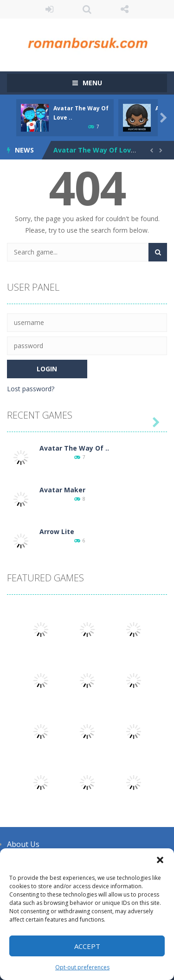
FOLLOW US (125, 9)
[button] (160, 860)
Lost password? (31, 389)
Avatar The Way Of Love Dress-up (110, 150)
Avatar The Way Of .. (74, 448)
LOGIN (49, 9)
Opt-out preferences (82, 967)
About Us (23, 844)
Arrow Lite (57, 531)
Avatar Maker (62, 490)
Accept (87, 946)
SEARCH (87, 9)
